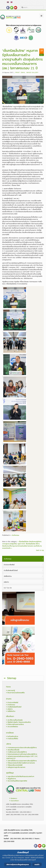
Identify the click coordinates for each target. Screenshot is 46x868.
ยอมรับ (37, 864)
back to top (40, 550)
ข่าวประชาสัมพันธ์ (12, 703)
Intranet (43, 849)
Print (18, 73)
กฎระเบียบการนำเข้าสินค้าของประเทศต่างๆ (20, 776)
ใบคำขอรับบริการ (12, 736)
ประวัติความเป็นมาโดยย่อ (14, 720)
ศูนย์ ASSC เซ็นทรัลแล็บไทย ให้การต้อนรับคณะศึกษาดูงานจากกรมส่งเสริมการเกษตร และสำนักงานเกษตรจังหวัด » (22, 546)
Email (23, 73)
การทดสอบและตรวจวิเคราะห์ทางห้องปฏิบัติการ (21, 748)
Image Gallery (32, 73)
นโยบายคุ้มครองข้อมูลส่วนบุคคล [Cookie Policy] (18, 864)
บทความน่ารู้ (10, 690)
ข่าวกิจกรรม (15, 535)
